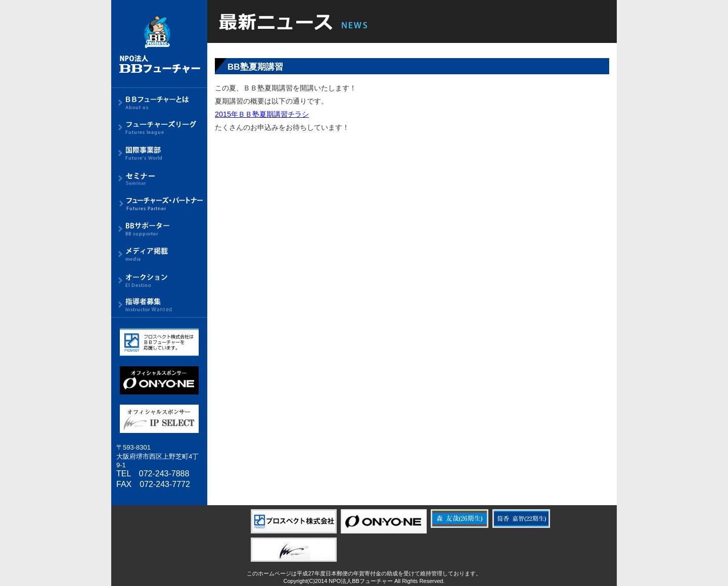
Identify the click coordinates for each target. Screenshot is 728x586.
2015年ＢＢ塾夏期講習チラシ (262, 114)
